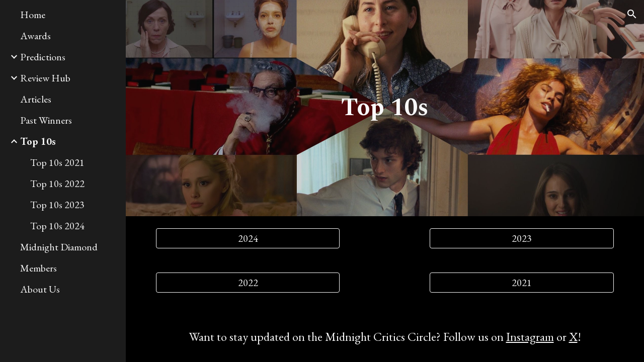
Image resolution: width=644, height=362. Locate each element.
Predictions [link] (43, 57)
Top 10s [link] (38, 141)
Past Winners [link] (46, 120)
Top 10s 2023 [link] (57, 205)
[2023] (522, 238)
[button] (632, 14)
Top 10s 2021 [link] (57, 162)
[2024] (248, 238)
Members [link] (38, 268)
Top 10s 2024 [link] (57, 226)
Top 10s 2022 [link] (57, 184)
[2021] (522, 283)
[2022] (248, 283)
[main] (385, 108)
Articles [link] (36, 99)
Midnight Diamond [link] (59, 247)
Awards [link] (35, 36)
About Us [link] (40, 289)
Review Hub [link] (45, 78)
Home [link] (33, 15)
